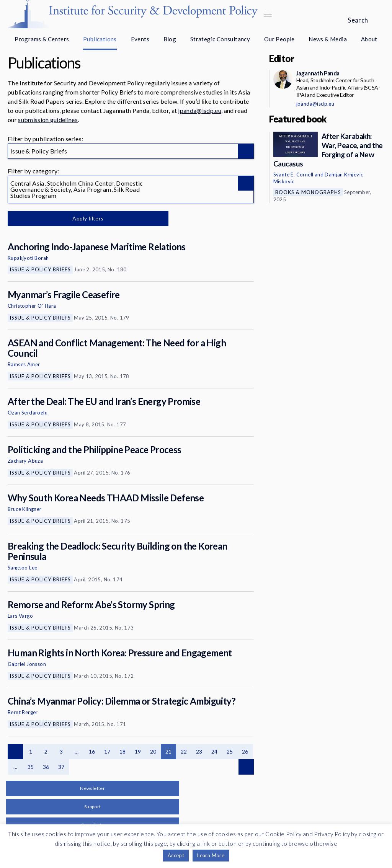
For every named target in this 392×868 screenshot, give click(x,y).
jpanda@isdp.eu (199, 110)
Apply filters (88, 218)
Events (140, 39)
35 (31, 767)
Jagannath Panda (318, 73)
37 (61, 767)
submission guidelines (48, 120)
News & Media (328, 39)
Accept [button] (176, 855)
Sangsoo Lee (22, 568)
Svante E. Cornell (293, 175)
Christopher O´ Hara (32, 306)
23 (199, 751)
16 (92, 751)
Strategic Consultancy (220, 39)
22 (184, 751)
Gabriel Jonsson (27, 664)
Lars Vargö (20, 616)
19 (138, 751)
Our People (279, 39)
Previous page (15, 752)
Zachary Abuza (25, 461)
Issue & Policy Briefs (40, 269)
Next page (246, 767)
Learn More (211, 855)
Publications (100, 39)
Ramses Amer (24, 364)
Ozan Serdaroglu (28, 413)
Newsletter (92, 788)
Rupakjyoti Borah (28, 258)
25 (230, 751)
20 (153, 751)
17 (107, 751)
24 (215, 751)
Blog (170, 39)
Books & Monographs (308, 192)
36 (46, 767)
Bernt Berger (23, 712)
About (369, 39)
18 (123, 751)
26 (245, 751)
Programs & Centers (42, 39)
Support (93, 807)
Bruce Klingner (25, 509)
